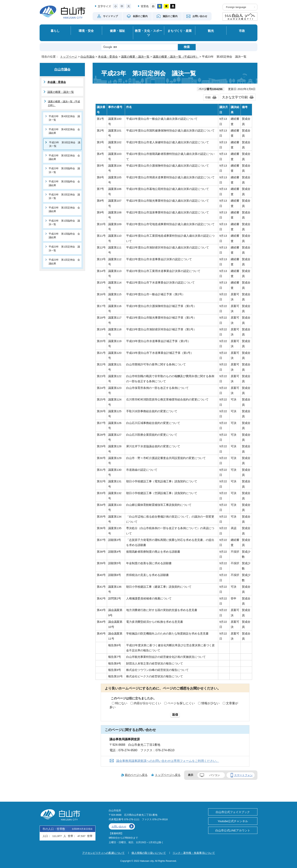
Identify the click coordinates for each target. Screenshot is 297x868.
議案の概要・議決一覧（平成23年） (176, 57)
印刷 (208, 97)
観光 (211, 31)
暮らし (55, 31)
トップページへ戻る (168, 775)
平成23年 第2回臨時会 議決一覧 (64, 170)
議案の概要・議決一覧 (135, 57)
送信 (175, 715)
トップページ (69, 57)
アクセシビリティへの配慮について (103, 853)
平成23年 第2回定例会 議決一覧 (64, 196)
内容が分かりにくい (147, 703)
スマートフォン (243, 775)
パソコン (215, 775)
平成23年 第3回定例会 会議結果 (64, 157)
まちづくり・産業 (180, 31)
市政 (242, 31)
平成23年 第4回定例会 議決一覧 (64, 118)
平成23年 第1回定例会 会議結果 (64, 262)
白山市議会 (88, 57)
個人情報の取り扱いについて (149, 853)
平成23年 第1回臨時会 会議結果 (64, 236)
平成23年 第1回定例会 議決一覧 (64, 248)
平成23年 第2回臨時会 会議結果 (64, 183)
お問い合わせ (119, 827)
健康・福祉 (117, 31)
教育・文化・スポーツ (148, 33)
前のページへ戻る (136, 775)
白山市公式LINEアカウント (233, 830)
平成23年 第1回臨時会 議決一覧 (64, 222)
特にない (121, 703)
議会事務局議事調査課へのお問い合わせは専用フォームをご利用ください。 (168, 761)
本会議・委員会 (108, 57)
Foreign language (236, 7)
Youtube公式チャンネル (233, 821)
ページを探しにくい (181, 703)
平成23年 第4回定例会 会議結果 (64, 131)
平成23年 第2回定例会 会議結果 (64, 209)
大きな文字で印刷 (235, 97)
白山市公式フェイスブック (233, 812)
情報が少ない (210, 703)
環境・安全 (86, 31)
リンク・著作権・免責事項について (194, 853)
